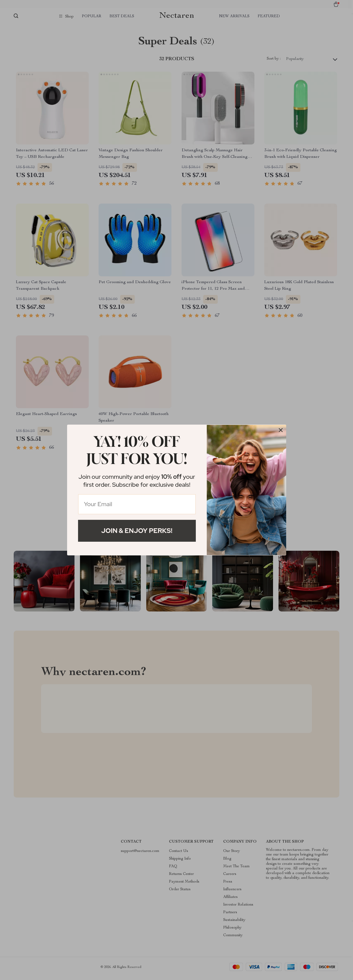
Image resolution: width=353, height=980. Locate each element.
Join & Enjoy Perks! (137, 531)
